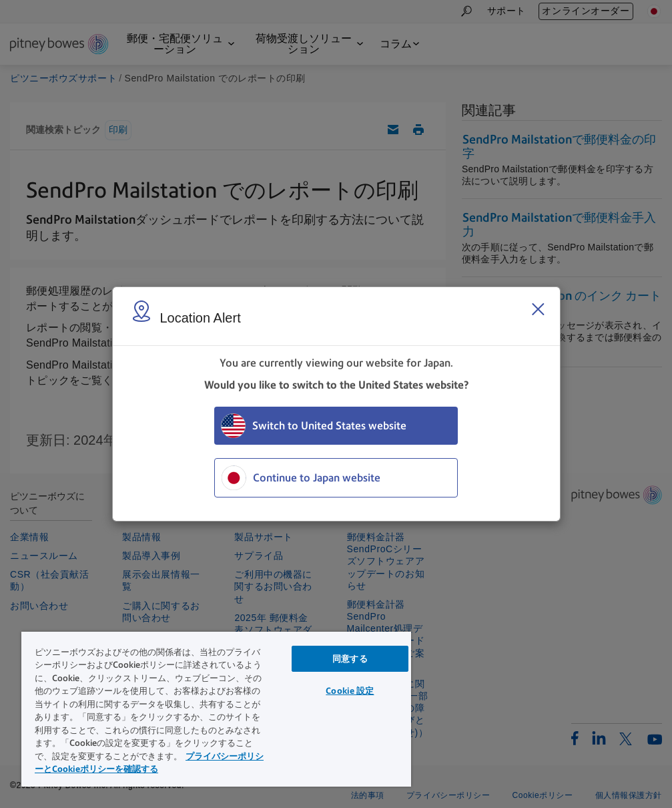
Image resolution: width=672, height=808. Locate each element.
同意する (350, 659)
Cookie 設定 (350, 691)
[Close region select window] (538, 309)
